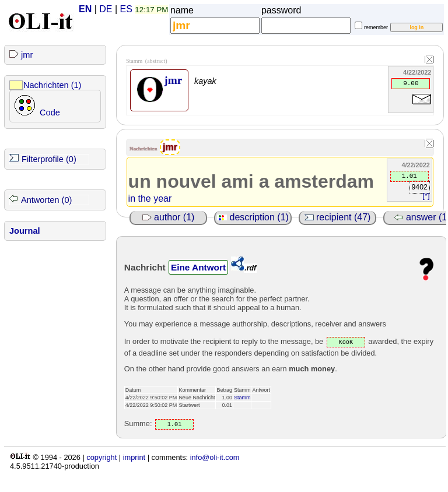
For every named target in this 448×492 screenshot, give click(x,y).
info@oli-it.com (215, 457)
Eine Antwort (198, 267)
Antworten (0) (46, 200)
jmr (27, 55)
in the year (150, 198)
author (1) (169, 217)
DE (106, 9)
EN (85, 9)
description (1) (253, 217)
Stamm (242, 398)
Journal (25, 231)
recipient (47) (338, 217)
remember (376, 27)
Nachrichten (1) (52, 85)
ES (126, 9)
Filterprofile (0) (49, 159)
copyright (101, 457)
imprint (134, 457)
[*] (426, 196)
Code (50, 113)
